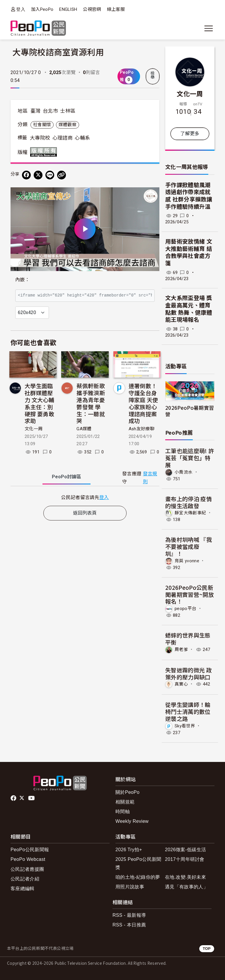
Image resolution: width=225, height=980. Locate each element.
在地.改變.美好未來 (185, 877)
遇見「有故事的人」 (186, 887)
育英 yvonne (187, 561)
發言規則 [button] (150, 478)
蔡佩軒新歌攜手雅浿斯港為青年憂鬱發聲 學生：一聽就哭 (91, 403)
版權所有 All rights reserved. (45, 152)
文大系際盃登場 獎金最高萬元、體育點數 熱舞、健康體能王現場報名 (189, 309)
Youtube (32, 798)
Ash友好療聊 (142, 429)
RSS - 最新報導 (129, 915)
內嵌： (22, 280)
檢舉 (153, 75)
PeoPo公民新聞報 (30, 850)
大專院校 (40, 138)
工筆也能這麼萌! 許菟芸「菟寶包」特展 (190, 458)
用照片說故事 (130, 887)
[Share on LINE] (50, 175)
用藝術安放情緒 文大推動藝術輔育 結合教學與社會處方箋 (189, 252)
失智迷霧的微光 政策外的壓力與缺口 (189, 673)
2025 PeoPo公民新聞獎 (138, 863)
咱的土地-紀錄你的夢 (138, 877)
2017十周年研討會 (185, 859)
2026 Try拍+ (129, 850)
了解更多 (190, 134)
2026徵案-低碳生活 (185, 850)
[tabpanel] (85, 497)
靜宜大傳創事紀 (190, 513)
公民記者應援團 (27, 869)
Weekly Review (132, 821)
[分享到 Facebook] (26, 175)
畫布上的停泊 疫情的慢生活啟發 (189, 502)
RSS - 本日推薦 (129, 925)
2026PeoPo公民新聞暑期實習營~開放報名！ (190, 594)
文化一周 (34, 429)
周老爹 (181, 650)
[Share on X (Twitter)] (38, 175)
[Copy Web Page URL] (62, 175)
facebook (14, 798)
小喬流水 (184, 472)
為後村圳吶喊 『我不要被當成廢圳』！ (189, 546)
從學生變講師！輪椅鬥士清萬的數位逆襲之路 (188, 711)
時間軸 (123, 812)
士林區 (68, 111)
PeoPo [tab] (67, 477)
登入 (21, 9)
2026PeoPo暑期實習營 (190, 411)
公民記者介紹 (25, 879)
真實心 (181, 684)
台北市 (50, 111)
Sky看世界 (185, 726)
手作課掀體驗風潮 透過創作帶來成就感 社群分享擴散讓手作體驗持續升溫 (189, 196)
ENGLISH (68, 9)
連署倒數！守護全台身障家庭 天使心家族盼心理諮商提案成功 (143, 403)
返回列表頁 (85, 513)
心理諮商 (63, 138)
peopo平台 (185, 609)
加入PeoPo (42, 9)
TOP (207, 949)
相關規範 (125, 802)
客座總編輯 (23, 889)
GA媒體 (84, 429)
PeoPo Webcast (28, 859)
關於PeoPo (127, 792)
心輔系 (82, 138)
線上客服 (116, 9)
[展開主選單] (209, 28)
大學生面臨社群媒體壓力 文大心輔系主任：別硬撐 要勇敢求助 (39, 403)
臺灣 (36, 111)
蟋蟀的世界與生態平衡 (188, 639)
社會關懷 (42, 125)
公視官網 (92, 9)
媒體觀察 (68, 125)
